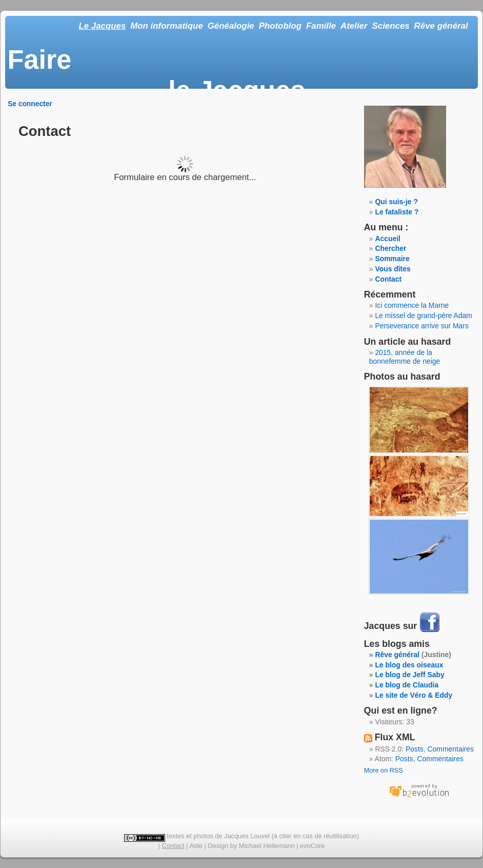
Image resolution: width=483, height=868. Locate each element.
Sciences (391, 26)
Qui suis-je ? (396, 202)
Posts (415, 749)
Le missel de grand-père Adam (424, 315)
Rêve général (441, 26)
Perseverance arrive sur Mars (422, 326)
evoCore (312, 846)
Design (218, 846)
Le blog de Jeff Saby (409, 675)
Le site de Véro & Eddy (414, 695)
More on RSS (384, 771)
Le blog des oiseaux (409, 665)
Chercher (390, 248)
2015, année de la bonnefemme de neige (405, 357)
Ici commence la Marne (412, 305)
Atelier (354, 26)
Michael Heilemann (267, 846)
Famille (321, 26)
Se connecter (30, 104)
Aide (196, 846)
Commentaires (451, 749)
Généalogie (231, 26)
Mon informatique (167, 26)
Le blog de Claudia (407, 685)
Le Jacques (102, 26)
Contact (388, 279)
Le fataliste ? (397, 212)
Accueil (388, 239)
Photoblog (280, 26)
